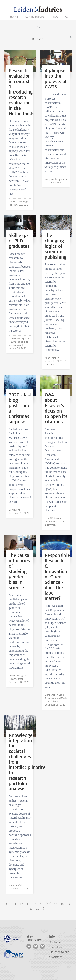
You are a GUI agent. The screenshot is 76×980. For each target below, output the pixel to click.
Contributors (35, 17)
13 (28, 904)
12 (21, 904)
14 (35, 904)
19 (69, 904)
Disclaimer (55, 942)
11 (15, 904)
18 (62, 904)
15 (42, 904)
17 (56, 904)
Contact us (55, 947)
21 (38, 909)
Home (14, 17)
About (56, 17)
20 (31, 909)
